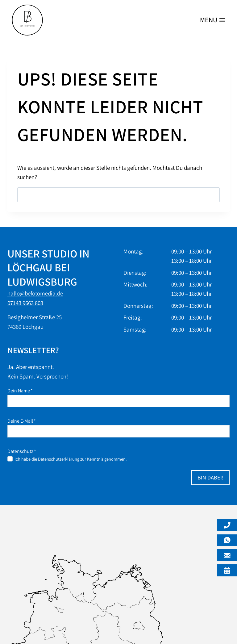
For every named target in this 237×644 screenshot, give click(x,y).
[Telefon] (227, 525)
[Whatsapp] (227, 540)
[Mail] (227, 555)
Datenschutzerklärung (59, 459)
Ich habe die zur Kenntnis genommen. (71, 459)
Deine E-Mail (22, 421)
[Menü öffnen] (211, 20)
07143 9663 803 (25, 303)
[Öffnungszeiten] (227, 570)
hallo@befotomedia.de (35, 293)
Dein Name (20, 391)
